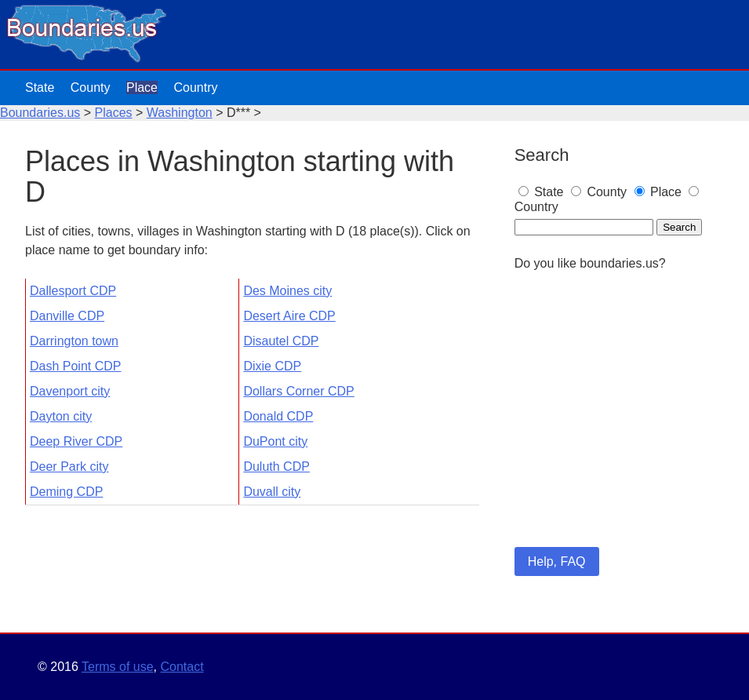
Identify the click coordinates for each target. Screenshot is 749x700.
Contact (182, 667)
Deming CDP (66, 492)
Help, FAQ (557, 561)
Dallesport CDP (73, 291)
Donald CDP (278, 416)
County (91, 87)
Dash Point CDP (76, 366)
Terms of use (118, 667)
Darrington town (74, 341)
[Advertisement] (619, 430)
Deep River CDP (76, 441)
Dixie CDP (272, 366)
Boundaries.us (40, 113)
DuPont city (275, 441)
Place (142, 87)
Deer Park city (69, 467)
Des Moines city (287, 291)
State (40, 87)
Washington (180, 113)
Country (195, 87)
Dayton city (61, 416)
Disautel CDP (281, 341)
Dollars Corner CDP (298, 391)
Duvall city (272, 492)
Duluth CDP (276, 467)
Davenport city (70, 391)
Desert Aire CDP (289, 316)
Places (114, 113)
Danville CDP (67, 316)
